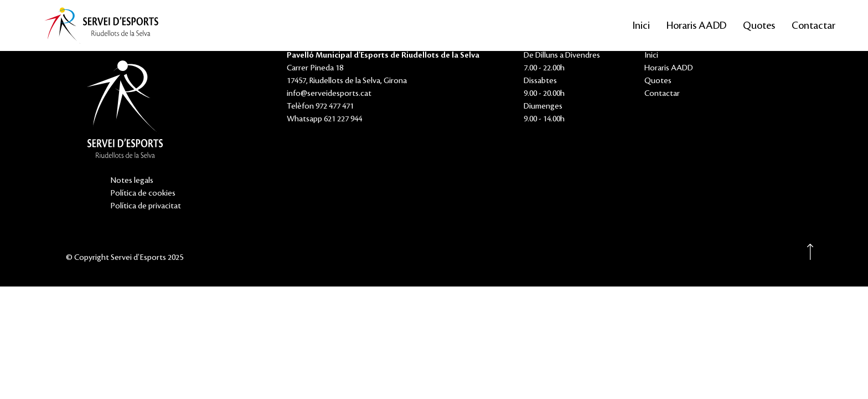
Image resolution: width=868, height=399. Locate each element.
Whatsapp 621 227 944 (324, 119)
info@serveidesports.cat (329, 94)
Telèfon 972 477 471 (320, 106)
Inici (641, 25)
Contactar (813, 25)
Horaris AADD (696, 25)
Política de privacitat (146, 206)
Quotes (759, 25)
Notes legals (132, 181)
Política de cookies (143, 193)
